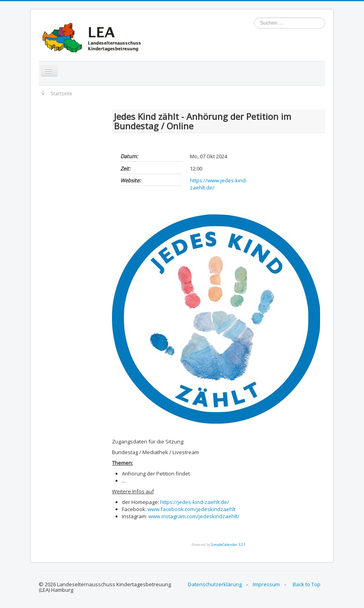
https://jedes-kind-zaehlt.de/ (195, 502)
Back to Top (307, 584)
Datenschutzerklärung (215, 584)
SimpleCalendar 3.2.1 (228, 545)
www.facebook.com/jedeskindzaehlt (191, 509)
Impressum (266, 584)
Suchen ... (254, 18)
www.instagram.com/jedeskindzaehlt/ (194, 516)
